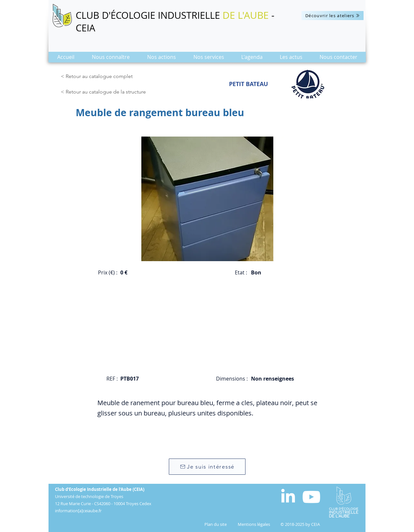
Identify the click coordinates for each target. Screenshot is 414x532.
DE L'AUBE (246, 15)
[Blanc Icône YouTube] (311, 497)
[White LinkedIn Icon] (288, 496)
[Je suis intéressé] (207, 467)
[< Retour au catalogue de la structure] (105, 92)
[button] (111, 59)
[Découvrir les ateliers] (332, 16)
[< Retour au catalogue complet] (98, 76)
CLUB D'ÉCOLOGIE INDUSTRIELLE (149, 15)
